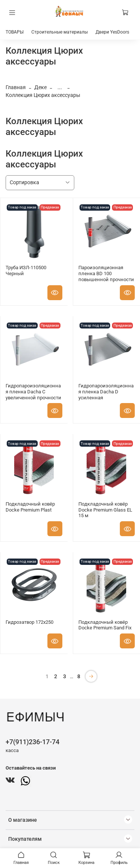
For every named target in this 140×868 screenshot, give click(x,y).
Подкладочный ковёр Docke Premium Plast (30, 507)
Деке (41, 87)
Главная (16, 87)
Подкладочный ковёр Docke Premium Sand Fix (105, 625)
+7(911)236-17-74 (32, 742)
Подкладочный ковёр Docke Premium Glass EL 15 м (105, 510)
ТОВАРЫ (15, 32)
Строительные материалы (60, 32)
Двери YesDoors (112, 32)
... (60, 87)
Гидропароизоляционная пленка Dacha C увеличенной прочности (33, 391)
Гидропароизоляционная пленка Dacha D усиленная (106, 391)
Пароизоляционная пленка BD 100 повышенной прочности (106, 273)
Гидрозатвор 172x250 (29, 622)
